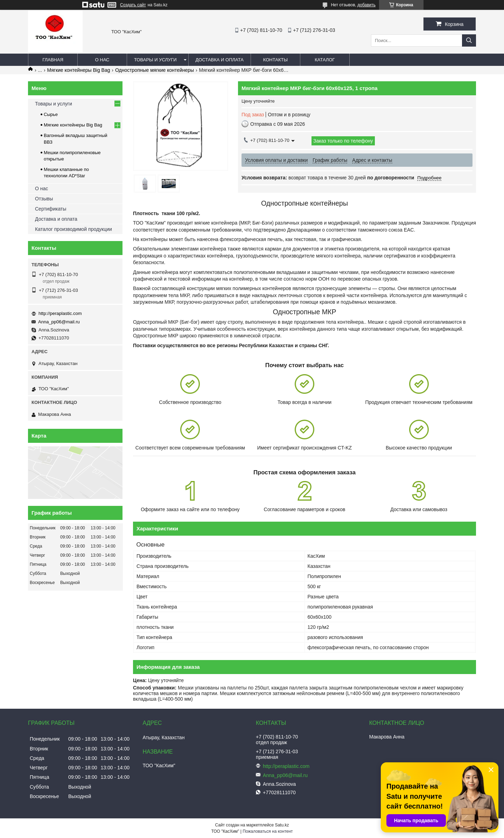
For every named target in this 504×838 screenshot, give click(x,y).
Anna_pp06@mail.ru (59, 322)
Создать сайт (133, 5)
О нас (102, 60)
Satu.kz (282, 825)
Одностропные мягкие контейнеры (155, 70)
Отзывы (44, 199)
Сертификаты (51, 209)
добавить (366, 5)
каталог (325, 60)
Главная (53, 60)
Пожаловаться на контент (268, 831)
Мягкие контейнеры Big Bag (79, 70)
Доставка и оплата (220, 60)
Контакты (275, 60)
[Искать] (469, 40)
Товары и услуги (155, 60)
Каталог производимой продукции (73, 229)
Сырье (51, 114)
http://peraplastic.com (60, 313)
